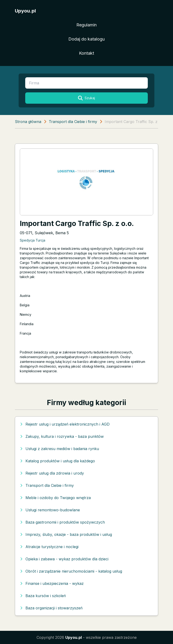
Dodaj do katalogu (86, 39)
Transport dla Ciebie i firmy (73, 122)
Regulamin (86, 25)
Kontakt (86, 53)
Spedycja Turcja (33, 240)
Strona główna (28, 122)
